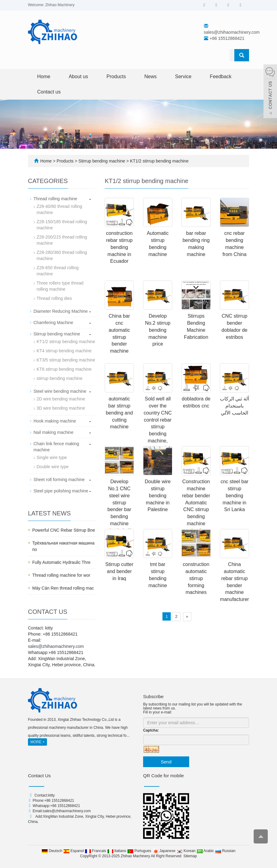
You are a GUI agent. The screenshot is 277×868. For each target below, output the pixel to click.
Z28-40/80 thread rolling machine (59, 209)
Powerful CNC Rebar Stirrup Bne (64, 530)
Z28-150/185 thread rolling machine (62, 225)
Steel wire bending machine (60, 391)
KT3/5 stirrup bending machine (66, 360)
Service (183, 76)
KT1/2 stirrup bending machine (159, 161)
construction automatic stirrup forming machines (196, 578)
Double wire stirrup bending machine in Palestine (158, 495)
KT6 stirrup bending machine (64, 369)
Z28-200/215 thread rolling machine (62, 240)
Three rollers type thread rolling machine (60, 286)
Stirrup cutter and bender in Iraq (119, 571)
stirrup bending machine (59, 378)
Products (116, 76)
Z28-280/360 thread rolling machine (62, 255)
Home (44, 76)
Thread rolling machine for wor (61, 575)
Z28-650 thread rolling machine (58, 271)
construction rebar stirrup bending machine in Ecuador (119, 247)
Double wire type (53, 467)
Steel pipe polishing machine (61, 491)
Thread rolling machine (55, 199)
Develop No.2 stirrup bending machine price (158, 330)
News (150, 76)
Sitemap (190, 856)
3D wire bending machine (61, 408)
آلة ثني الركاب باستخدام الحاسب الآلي (234, 406)
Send (166, 762)
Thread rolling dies (54, 298)
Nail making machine (53, 432)
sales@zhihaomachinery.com (232, 32)
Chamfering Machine (53, 323)
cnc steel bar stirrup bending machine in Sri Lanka (234, 495)
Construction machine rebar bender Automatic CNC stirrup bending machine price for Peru (196, 510)
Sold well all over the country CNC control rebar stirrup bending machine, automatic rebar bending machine (158, 434)
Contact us (49, 92)
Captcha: (151, 730)
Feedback (220, 76)
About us (78, 76)
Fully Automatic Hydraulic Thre (61, 562)
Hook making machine (55, 421)
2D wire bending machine (61, 399)
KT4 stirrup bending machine (64, 351)
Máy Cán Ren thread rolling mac (63, 588)
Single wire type (52, 457)
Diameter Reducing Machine (61, 311)
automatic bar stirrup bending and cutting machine (119, 413)
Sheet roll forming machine (59, 480)
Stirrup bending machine (102, 161)
